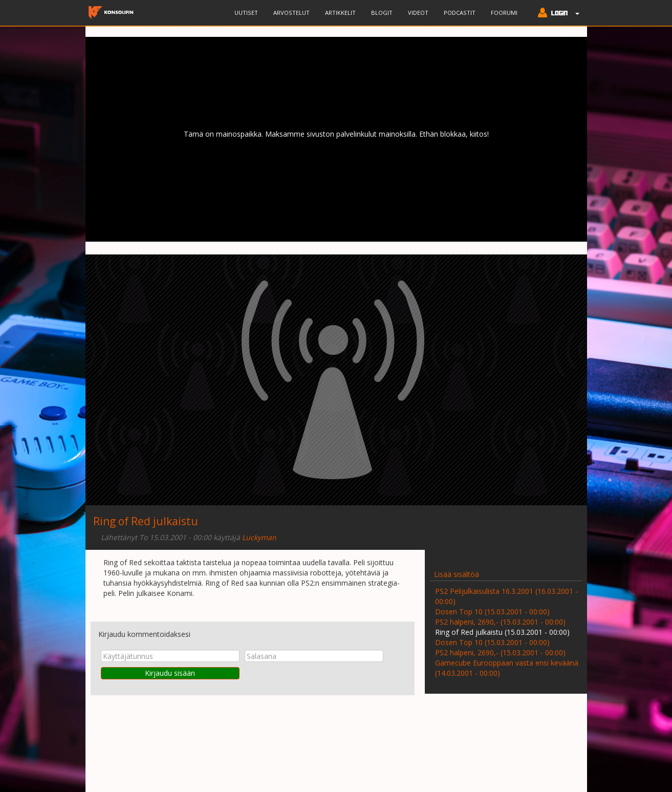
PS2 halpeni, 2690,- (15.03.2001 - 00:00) (500, 622)
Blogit (382, 13)
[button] (556, 14)
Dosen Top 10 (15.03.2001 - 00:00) (492, 612)
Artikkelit (340, 13)
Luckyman (259, 537)
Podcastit (460, 13)
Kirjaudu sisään (170, 673)
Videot (418, 13)
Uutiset (246, 13)
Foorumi (504, 13)
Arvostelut (291, 13)
